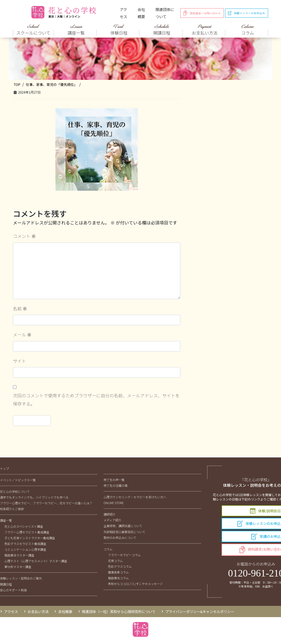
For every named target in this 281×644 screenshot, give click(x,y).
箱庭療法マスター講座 (19, 555)
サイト (19, 361)
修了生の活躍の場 (115, 485)
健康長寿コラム (118, 572)
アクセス (124, 13)
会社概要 (141, 13)
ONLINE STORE (113, 503)
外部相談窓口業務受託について (124, 532)
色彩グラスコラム (120, 566)
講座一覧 (6, 520)
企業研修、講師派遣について (123, 526)
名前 (20, 308)
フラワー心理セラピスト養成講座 (27, 532)
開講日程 (6, 584)
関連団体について (165, 13)
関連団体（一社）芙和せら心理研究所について (119, 611)
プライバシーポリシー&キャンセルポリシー (200, 611)
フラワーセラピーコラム (124, 555)
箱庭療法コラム (118, 578)
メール (22, 334)
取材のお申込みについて (120, 538)
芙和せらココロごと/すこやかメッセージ (135, 584)
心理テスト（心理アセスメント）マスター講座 (36, 561)
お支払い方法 (38, 611)
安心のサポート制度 (13, 590)
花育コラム (115, 561)
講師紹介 (109, 514)
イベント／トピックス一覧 (18, 480)
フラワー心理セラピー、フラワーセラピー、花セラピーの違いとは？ (46, 503)
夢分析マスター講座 (18, 567)
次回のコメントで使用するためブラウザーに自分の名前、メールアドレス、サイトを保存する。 (96, 400)
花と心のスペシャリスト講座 (24, 526)
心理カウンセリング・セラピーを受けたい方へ (135, 497)
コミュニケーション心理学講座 (25, 549)
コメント (24, 236)
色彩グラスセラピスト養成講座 (25, 544)
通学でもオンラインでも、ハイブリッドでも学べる (34, 497)
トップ (5, 468)
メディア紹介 (112, 520)
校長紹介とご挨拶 (12, 509)
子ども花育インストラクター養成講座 (30, 538)
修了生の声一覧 (114, 480)
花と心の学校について (15, 491)
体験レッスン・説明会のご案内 (21, 578)
